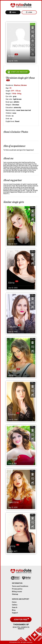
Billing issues (17, 592)
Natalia (12, 371)
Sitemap (15, 594)
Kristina (12, 458)
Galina (12, 239)
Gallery (15, 605)
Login (30, 12)
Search (15, 607)
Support (15, 613)
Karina (12, 546)
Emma (12, 414)
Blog (14, 610)
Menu (14, 12)
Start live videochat (19, 72)
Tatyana (13, 327)
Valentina (13, 502)
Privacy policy (17, 589)
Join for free (21, 619)
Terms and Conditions (20, 586)
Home (14, 602)
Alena (11, 283)
